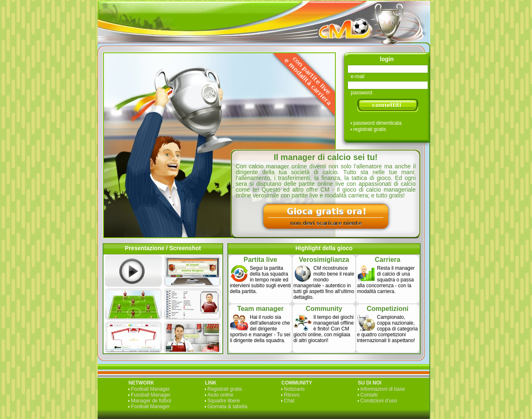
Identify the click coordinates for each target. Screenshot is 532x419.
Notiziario (294, 389)
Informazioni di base (383, 389)
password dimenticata (377, 123)
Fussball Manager (151, 395)
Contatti (369, 395)
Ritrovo (292, 395)
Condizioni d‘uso (379, 401)
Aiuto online (220, 395)
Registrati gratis (225, 389)
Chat (289, 401)
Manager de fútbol (151, 401)
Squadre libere (224, 401)
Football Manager (150, 389)
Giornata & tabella (227, 407)
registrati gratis (370, 129)
